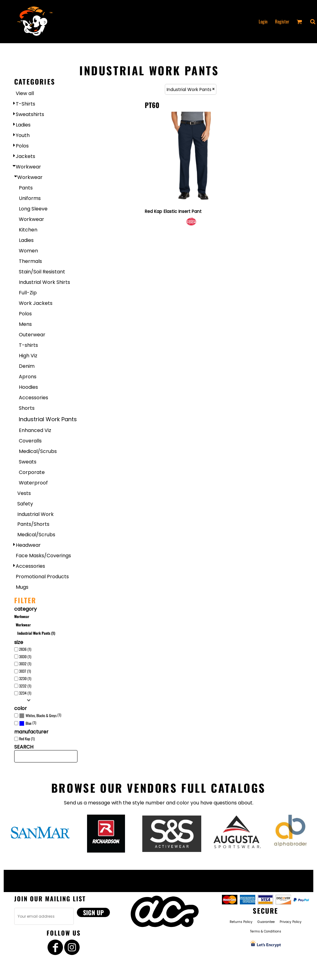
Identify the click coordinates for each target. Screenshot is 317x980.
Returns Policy (241, 922)
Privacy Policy (291, 922)
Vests (24, 493)
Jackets (25, 156)
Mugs (22, 587)
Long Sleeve (33, 209)
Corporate (32, 472)
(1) (40, 716)
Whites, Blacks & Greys (41, 715)
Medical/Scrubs (38, 451)
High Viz (28, 356)
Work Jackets (36, 303)
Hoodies (28, 387)
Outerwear (32, 335)
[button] (313, 22)
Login (263, 21)
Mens (25, 324)
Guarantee (266, 922)
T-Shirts (25, 104)
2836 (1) (25, 649)
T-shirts (28, 345)
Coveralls (30, 441)
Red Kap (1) (27, 739)
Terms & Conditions (266, 931)
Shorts (27, 408)
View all (25, 93)
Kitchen (28, 230)
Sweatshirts (30, 114)
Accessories (33, 398)
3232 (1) (25, 686)
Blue (29, 723)
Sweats (28, 462)
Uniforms (30, 198)
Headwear (28, 545)
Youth (23, 135)
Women (28, 251)
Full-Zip (28, 293)
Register (282, 21)
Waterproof (33, 483)
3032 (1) (25, 664)
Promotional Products (42, 577)
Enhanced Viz (35, 430)
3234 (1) (25, 693)
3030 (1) (25, 656)
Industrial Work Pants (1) (36, 633)
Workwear (28, 167)
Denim (27, 366)
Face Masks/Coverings (43, 556)
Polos (22, 146)
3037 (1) (25, 671)
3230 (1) (25, 678)
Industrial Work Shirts (44, 282)
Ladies (23, 125)
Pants (26, 188)
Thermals (30, 261)
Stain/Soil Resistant (42, 272)
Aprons (28, 377)
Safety (25, 504)
